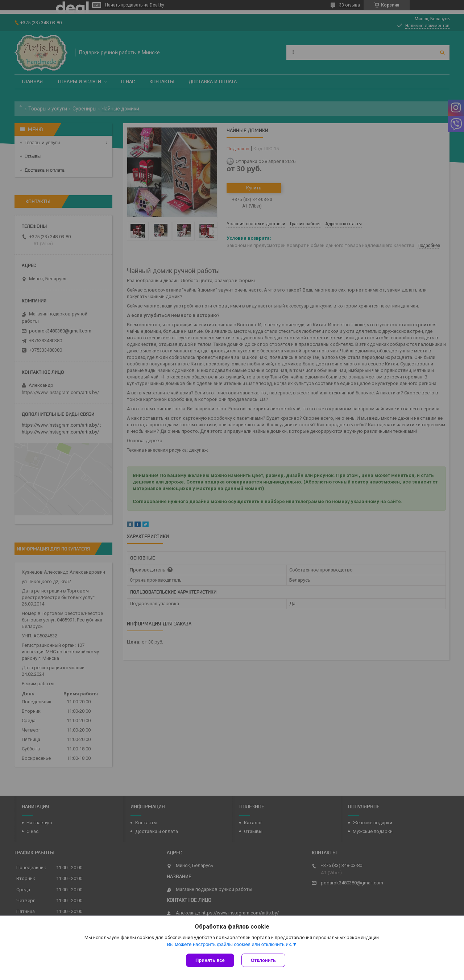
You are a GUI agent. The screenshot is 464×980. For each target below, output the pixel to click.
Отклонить (263, 960)
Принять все (210, 960)
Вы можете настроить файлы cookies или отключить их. (229, 944)
